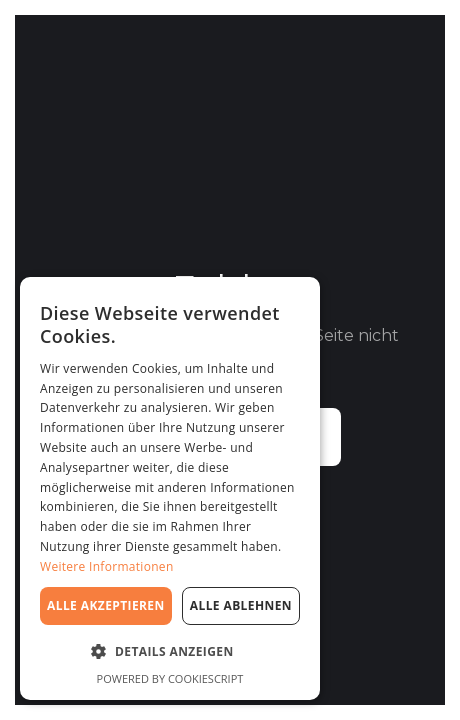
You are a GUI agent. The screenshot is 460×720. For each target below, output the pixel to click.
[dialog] (170, 488)
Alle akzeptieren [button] (106, 605)
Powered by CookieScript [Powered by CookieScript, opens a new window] (170, 678)
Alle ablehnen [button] (241, 605)
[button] (170, 652)
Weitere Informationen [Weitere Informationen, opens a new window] (107, 566)
